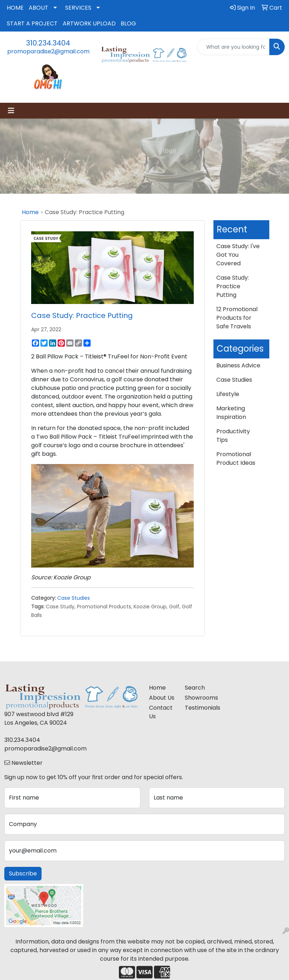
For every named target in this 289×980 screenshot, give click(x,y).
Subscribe (23, 873)
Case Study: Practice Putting (233, 286)
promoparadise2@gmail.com (48, 51)
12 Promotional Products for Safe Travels (237, 318)
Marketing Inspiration (231, 413)
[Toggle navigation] (11, 111)
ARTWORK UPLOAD (89, 23)
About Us (162, 698)
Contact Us (161, 712)
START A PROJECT (32, 23)
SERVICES (78, 8)
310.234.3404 (48, 43)
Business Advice (238, 365)
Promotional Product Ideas (236, 458)
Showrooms (199, 698)
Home (30, 212)
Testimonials (199, 708)
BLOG (128, 23)
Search (195, 688)
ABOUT (38, 8)
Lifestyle (228, 394)
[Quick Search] (233, 47)
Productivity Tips (233, 436)
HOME (15, 8)
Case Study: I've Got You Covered (238, 255)
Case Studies (74, 598)
